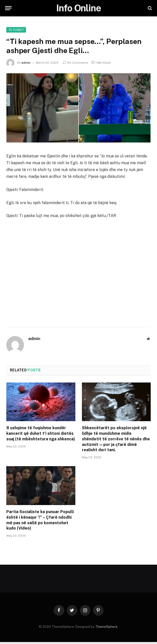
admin (26, 63)
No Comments (75, 63)
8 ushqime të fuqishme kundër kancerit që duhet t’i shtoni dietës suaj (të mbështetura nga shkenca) (41, 433)
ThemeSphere (106, 627)
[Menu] (8, 8)
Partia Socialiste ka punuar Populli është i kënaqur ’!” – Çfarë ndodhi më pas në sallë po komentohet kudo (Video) (40, 520)
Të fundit (16, 30)
